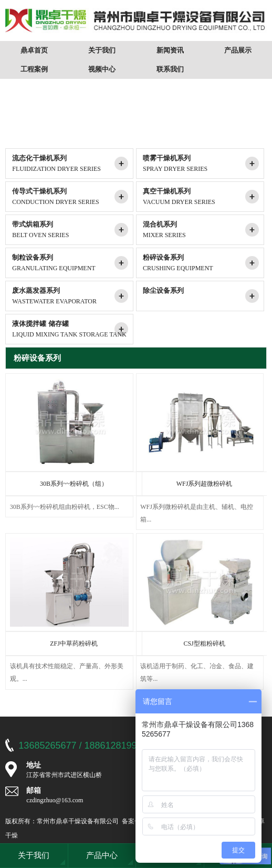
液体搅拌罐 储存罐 (72, 330)
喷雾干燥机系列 (203, 164)
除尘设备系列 (203, 297)
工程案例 (34, 69)
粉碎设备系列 (203, 263)
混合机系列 (203, 230)
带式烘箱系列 (72, 230)
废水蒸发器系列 (72, 297)
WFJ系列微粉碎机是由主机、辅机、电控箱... (197, 513)
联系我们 (170, 69)
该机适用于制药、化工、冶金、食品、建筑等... (197, 672)
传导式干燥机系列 (72, 197)
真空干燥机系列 (203, 197)
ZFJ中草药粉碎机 (74, 644)
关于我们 (102, 50)
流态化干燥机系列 (72, 164)
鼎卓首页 (34, 50)
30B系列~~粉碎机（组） (74, 484)
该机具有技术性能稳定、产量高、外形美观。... (67, 672)
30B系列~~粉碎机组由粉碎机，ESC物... (65, 507)
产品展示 (238, 50)
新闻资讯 (170, 50)
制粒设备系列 (72, 263)
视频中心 (102, 69)
